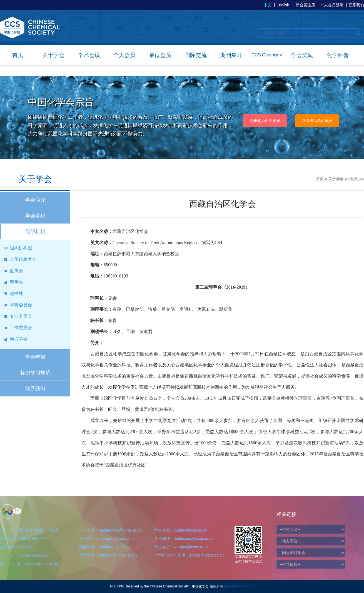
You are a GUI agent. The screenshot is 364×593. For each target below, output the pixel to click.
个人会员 (124, 55)
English (283, 5)
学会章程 (35, 216)
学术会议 (89, 55)
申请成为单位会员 (317, 121)
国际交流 (196, 55)
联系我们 (356, 5)
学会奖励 (302, 55)
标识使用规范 (35, 373)
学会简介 (35, 200)
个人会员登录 (332, 5)
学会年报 (35, 357)
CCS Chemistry (267, 55)
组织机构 (35, 232)
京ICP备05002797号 (239, 586)
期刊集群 (231, 55)
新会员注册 (305, 5)
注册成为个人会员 (265, 121)
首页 (18, 55)
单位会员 (160, 55)
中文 (268, 5)
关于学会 (53, 55)
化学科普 (338, 55)
